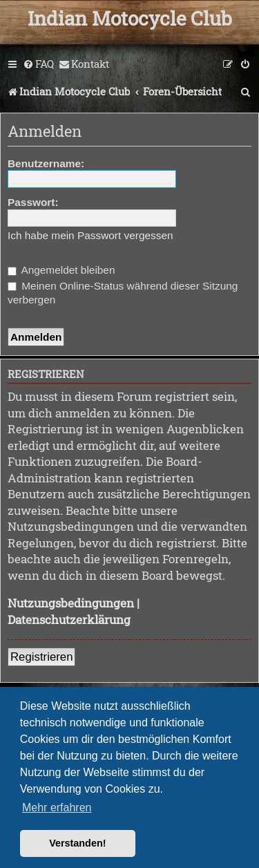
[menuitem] (38, 64)
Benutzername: (46, 163)
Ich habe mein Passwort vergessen (90, 235)
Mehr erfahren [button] (57, 808)
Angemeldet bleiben (61, 270)
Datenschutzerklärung (69, 620)
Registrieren (41, 657)
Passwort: (33, 202)
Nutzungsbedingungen (71, 603)
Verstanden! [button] (77, 843)
